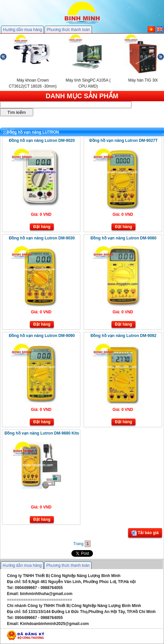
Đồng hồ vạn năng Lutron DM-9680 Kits (42, 433)
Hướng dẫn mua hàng (22, 30)
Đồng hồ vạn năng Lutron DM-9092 (123, 336)
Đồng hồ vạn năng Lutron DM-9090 (42, 336)
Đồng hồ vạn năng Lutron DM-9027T (123, 141)
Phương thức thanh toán (68, 30)
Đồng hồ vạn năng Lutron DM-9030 (42, 238)
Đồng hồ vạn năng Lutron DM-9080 (123, 238)
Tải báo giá (145, 533)
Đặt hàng (42, 227)
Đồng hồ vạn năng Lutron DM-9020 (42, 141)
